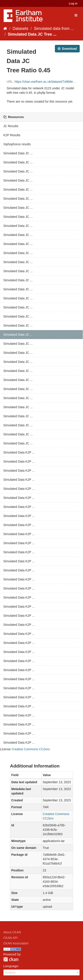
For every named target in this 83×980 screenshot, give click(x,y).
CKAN (11, 959)
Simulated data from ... (54, 29)
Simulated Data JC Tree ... (32, 34)
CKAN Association (16, 943)
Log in (73, 3)
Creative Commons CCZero (31, 749)
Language (11, 966)
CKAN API (11, 938)
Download (67, 49)
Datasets (20, 29)
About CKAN (12, 932)
